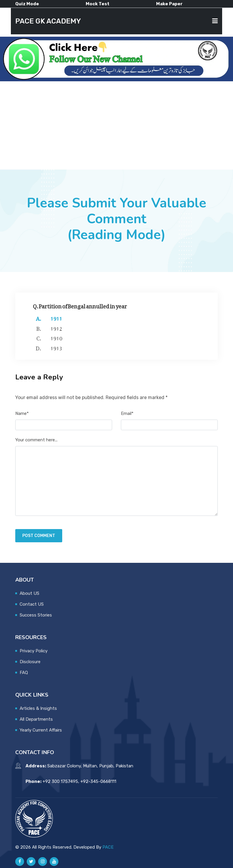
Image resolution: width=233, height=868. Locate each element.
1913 (56, 347)
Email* (127, 413)
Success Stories (36, 615)
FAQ (24, 673)
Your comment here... (36, 440)
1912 (56, 327)
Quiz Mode (27, 4)
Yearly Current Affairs (41, 730)
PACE (108, 847)
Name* (22, 413)
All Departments (36, 719)
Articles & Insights (38, 708)
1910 (56, 337)
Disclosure (30, 662)
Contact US (32, 604)
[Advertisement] (116, 125)
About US (29, 593)
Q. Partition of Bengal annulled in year (80, 305)
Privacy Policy (34, 651)
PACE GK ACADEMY (48, 21)
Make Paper (169, 4)
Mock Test (98, 4)
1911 (56, 318)
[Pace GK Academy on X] (31, 862)
